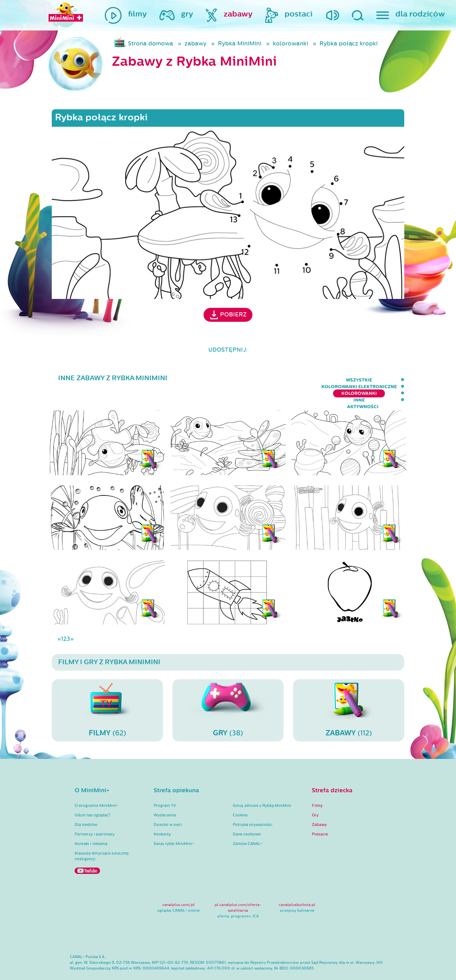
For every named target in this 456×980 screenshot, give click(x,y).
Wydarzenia (165, 797)
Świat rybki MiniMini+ (174, 825)
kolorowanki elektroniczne (239, 380)
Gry (315, 797)
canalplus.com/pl (178, 886)
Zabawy (319, 806)
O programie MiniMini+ (96, 787)
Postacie (320, 816)
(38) (228, 692)
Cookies (240, 797)
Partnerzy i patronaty (95, 816)
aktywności (389, 380)
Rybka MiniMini (240, 44)
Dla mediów (86, 806)
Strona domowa (151, 44)
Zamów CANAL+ (248, 825)
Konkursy (162, 816)
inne (356, 380)
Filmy (317, 787)
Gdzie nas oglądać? (93, 797)
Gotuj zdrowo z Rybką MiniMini (262, 787)
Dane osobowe (247, 816)
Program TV (165, 787)
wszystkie (178, 380)
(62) (107, 692)
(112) (349, 692)
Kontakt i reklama (91, 825)
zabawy (195, 44)
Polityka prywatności (253, 806)
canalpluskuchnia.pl (297, 886)
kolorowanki (290, 44)
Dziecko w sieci (168, 806)
